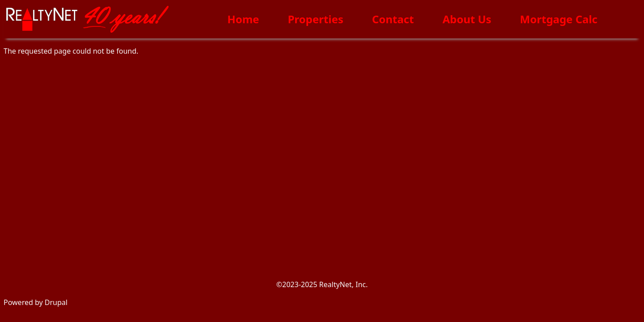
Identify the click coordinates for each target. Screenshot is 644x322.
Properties (315, 19)
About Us (467, 19)
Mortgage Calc (559, 19)
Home (243, 19)
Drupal (56, 302)
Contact (393, 19)
